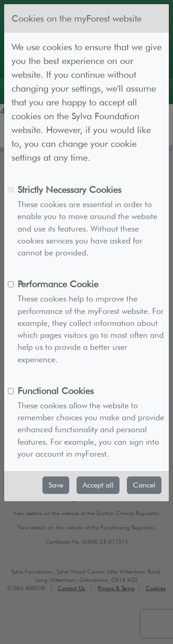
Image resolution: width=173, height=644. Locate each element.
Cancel (144, 485)
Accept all (98, 485)
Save (56, 485)
